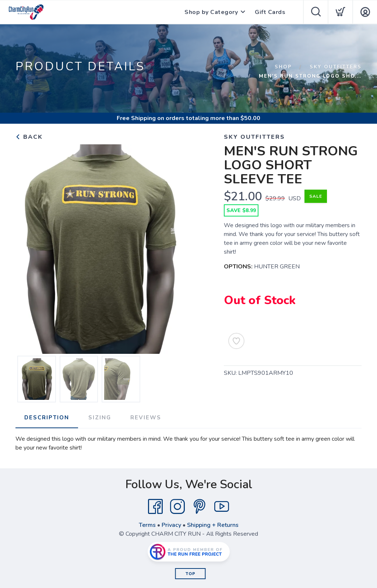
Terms (147, 525)
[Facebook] (155, 507)
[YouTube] (222, 507)
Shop (283, 67)
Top (191, 574)
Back (29, 137)
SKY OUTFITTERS (336, 67)
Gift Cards (270, 12)
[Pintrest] (200, 507)
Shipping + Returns (213, 525)
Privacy (171, 525)
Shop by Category (211, 12)
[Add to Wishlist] (236, 341)
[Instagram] (177, 507)
